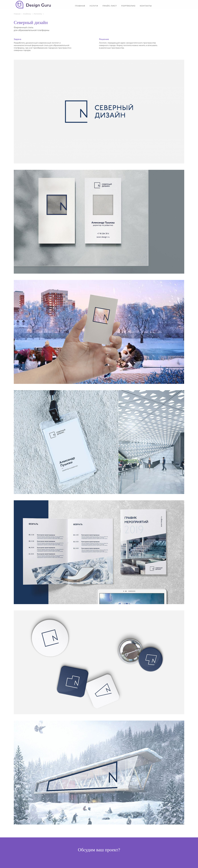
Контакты (146, 6)
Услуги (94, 6)
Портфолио (128, 6)
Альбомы (27, 14)
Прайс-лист (110, 6)
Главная (80, 6)
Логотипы (38, 14)
